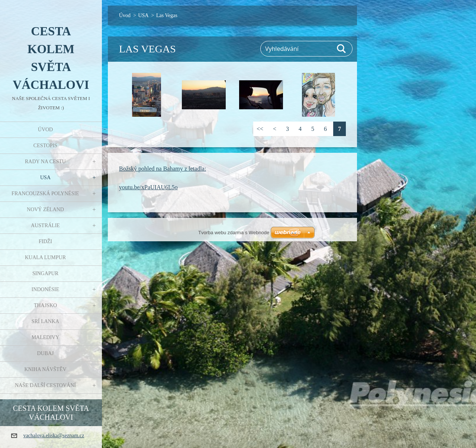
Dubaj (45, 353)
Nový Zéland (45, 210)
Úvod (45, 130)
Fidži (45, 241)
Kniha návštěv (45, 369)
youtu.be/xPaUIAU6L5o (148, 187)
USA (45, 178)
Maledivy (46, 337)
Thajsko (45, 305)
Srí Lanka (45, 321)
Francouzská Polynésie (45, 194)
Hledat (342, 49)
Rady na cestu (45, 162)
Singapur (45, 273)
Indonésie (46, 289)
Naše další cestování (45, 385)
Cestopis (45, 146)
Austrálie (45, 225)
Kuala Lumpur (45, 257)
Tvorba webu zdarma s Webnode (234, 233)
